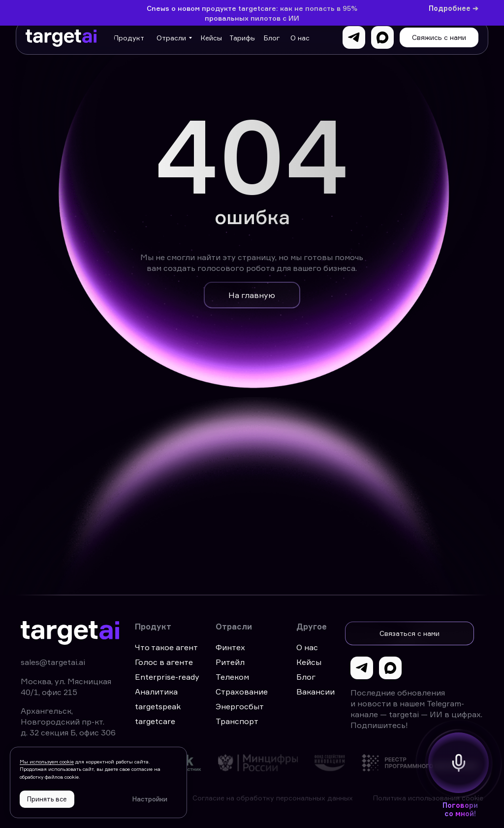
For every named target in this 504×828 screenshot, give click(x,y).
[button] (439, 37)
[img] (190, 762)
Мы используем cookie (47, 762)
